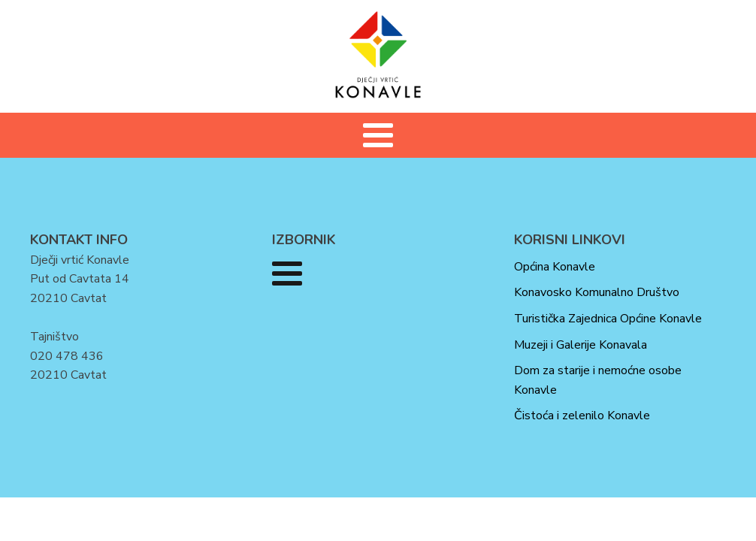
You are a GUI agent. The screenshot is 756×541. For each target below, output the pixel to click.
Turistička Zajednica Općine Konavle (608, 319)
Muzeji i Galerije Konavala (581, 345)
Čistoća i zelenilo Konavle (582, 416)
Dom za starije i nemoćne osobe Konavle (598, 380)
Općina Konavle (555, 267)
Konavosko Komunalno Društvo (597, 292)
